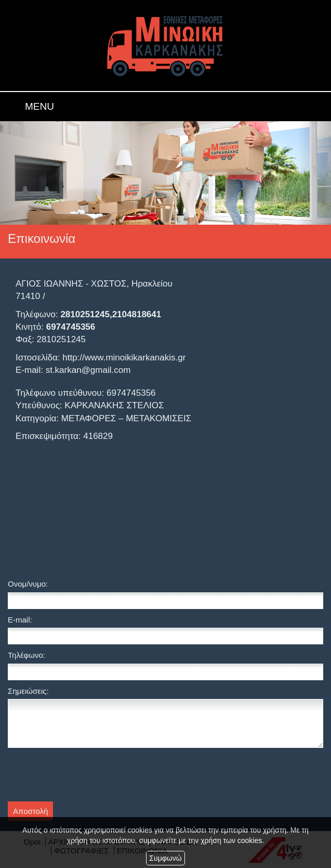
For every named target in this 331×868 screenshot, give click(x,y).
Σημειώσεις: (28, 691)
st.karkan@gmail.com (88, 370)
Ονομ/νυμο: (28, 584)
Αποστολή (30, 811)
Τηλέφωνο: (27, 655)
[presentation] (87, 776)
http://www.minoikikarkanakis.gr (124, 358)
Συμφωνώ (165, 858)
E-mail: (20, 620)
